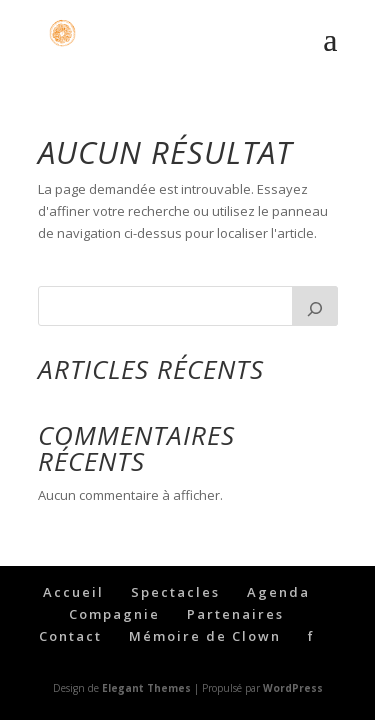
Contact (70, 636)
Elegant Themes (146, 688)
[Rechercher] (315, 306)
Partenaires (235, 614)
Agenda (278, 592)
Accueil (73, 592)
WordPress (293, 688)
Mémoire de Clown (205, 636)
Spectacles (175, 592)
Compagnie (114, 614)
